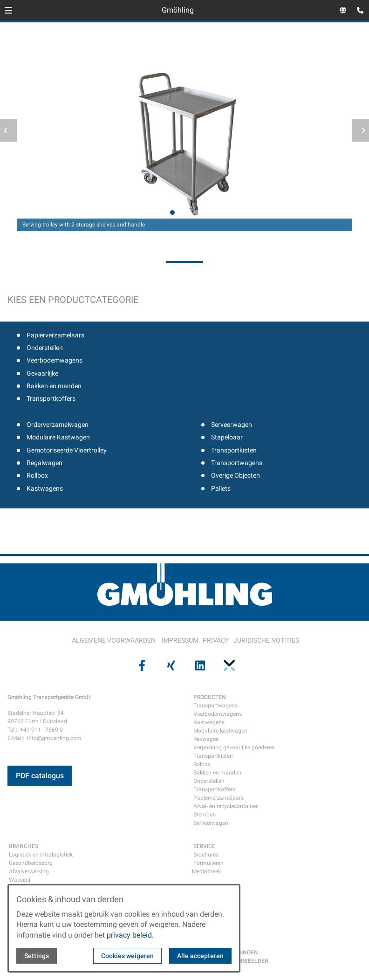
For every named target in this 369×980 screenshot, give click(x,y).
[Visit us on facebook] (141, 665)
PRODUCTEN (210, 697)
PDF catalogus (40, 776)
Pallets (221, 488)
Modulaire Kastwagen (58, 437)
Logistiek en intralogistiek (41, 855)
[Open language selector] (343, 10)
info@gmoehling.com (54, 738)
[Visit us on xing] (170, 665)
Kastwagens (45, 488)
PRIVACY (216, 640)
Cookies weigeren (127, 956)
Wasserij (20, 880)
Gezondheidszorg (31, 863)
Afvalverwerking (29, 871)
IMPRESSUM (180, 640)
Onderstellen (45, 348)
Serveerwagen (232, 425)
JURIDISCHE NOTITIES (266, 640)
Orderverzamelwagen (58, 425)
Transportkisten (234, 450)
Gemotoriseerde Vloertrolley (67, 450)
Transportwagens (237, 463)
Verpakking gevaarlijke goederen (234, 747)
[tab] (172, 212)
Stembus (205, 815)
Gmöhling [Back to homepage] (178, 10)
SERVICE (204, 846)
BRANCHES (24, 846)
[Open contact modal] (358, 11)
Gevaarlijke (42, 373)
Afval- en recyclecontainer (225, 806)
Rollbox (37, 475)
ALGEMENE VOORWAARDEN (114, 640)
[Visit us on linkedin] (199, 665)
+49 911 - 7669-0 (41, 730)
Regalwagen (44, 463)
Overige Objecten (236, 475)
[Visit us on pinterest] (228, 665)
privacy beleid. (130, 935)
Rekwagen (206, 739)
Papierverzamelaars (55, 335)
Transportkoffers (51, 398)
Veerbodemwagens (55, 360)
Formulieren (208, 863)
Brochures (206, 855)
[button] (8, 10)
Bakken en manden (54, 386)
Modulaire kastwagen (220, 731)
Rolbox (202, 764)
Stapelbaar (227, 437)
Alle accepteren (200, 956)
